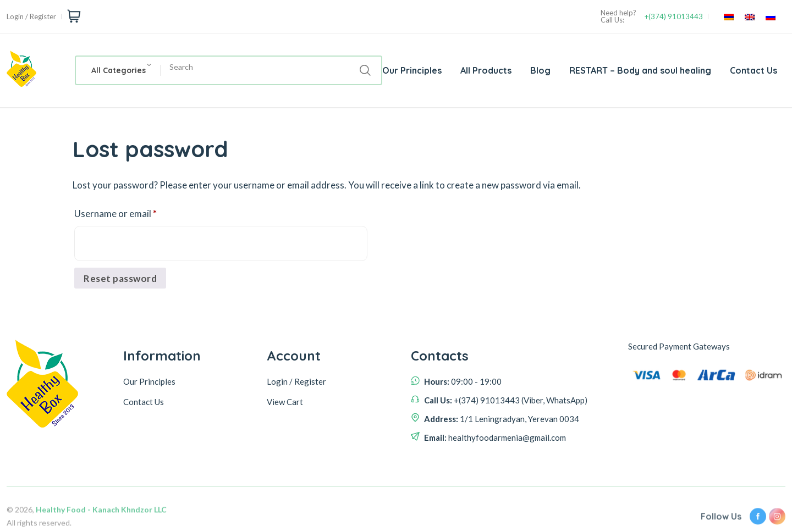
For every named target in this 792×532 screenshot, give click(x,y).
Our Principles (412, 70)
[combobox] (119, 70)
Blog (540, 70)
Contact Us (754, 70)
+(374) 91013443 (674, 17)
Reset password (120, 278)
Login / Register (31, 17)
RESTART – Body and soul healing (640, 70)
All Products (486, 70)
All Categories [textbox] (119, 70)
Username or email (134, 212)
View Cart (285, 402)
